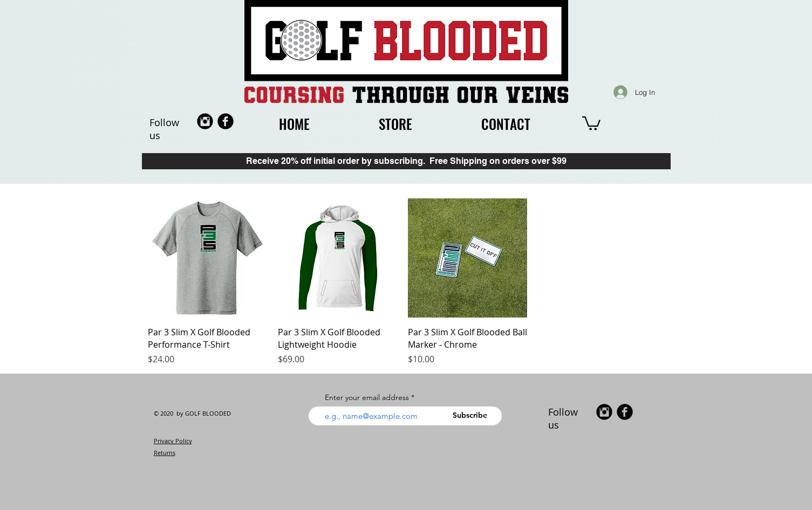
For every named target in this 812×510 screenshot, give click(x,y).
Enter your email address (367, 397)
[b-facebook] (226, 121)
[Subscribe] (474, 416)
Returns (165, 453)
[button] (591, 123)
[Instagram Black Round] (205, 121)
